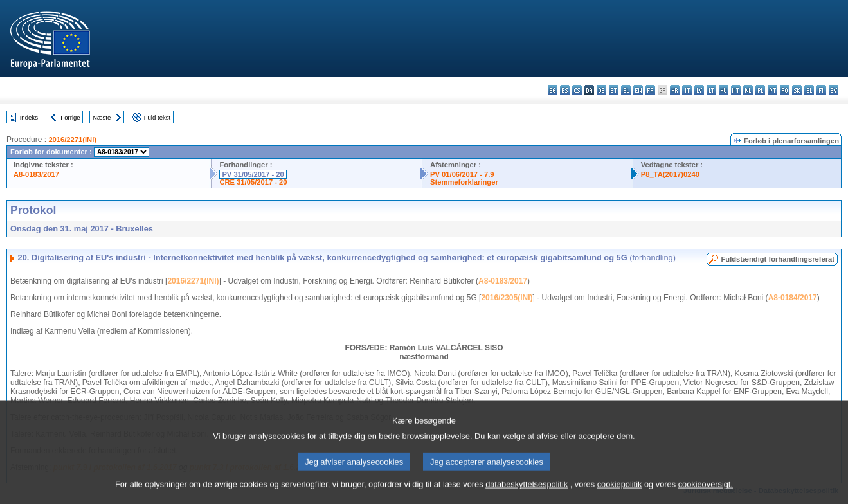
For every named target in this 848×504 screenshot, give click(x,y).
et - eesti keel (614, 90)
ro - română (785, 90)
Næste (102, 117)
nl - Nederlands (748, 90)
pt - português (772, 90)
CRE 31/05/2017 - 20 (253, 182)
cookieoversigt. (706, 494)
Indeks (29, 117)
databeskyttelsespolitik (527, 494)
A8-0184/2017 (793, 298)
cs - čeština (577, 90)
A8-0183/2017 (36, 174)
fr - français (650, 90)
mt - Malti (736, 90)
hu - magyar (724, 90)
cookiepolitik (620, 494)
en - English (638, 90)
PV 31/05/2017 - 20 (253, 174)
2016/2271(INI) (72, 139)
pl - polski (760, 90)
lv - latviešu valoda (699, 90)
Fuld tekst (158, 117)
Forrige (70, 117)
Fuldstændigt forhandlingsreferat (778, 259)
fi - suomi (821, 90)
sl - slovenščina (809, 90)
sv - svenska (834, 90)
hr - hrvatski (675, 90)
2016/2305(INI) (507, 298)
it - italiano (687, 90)
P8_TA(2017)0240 (670, 174)
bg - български (553, 90)
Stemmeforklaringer (464, 182)
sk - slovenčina (797, 90)
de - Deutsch (601, 90)
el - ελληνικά (626, 90)
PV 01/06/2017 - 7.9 (462, 174)
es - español (565, 90)
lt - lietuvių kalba (711, 90)
